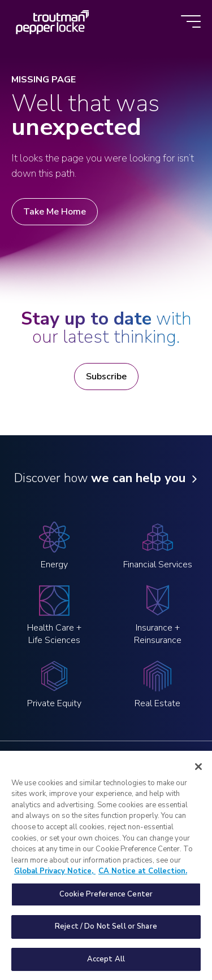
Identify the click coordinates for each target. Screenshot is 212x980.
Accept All (106, 967)
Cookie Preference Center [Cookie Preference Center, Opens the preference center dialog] (106, 902)
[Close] (198, 775)
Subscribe (106, 377)
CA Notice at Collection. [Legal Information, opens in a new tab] (143, 879)
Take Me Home (55, 212)
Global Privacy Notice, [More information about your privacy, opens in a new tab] (55, 879)
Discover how (100, 478)
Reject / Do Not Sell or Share (106, 934)
